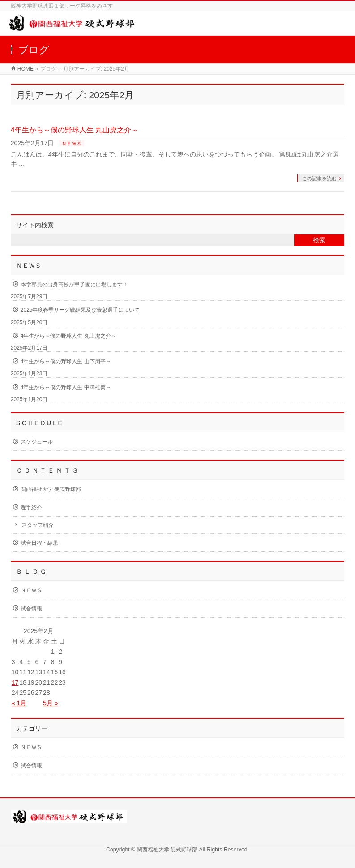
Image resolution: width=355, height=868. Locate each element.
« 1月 (19, 703)
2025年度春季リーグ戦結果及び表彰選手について (80, 310)
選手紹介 (31, 508)
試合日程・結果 (39, 543)
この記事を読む (319, 178)
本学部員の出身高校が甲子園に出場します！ (74, 284)
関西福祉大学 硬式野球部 (51, 489)
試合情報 (31, 609)
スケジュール (37, 442)
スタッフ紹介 (38, 525)
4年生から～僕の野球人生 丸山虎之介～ (75, 130)
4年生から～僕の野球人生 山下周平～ (66, 361)
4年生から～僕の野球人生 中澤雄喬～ (66, 387)
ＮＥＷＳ (72, 144)
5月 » (50, 703)
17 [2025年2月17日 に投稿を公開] (15, 682)
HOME (26, 69)
